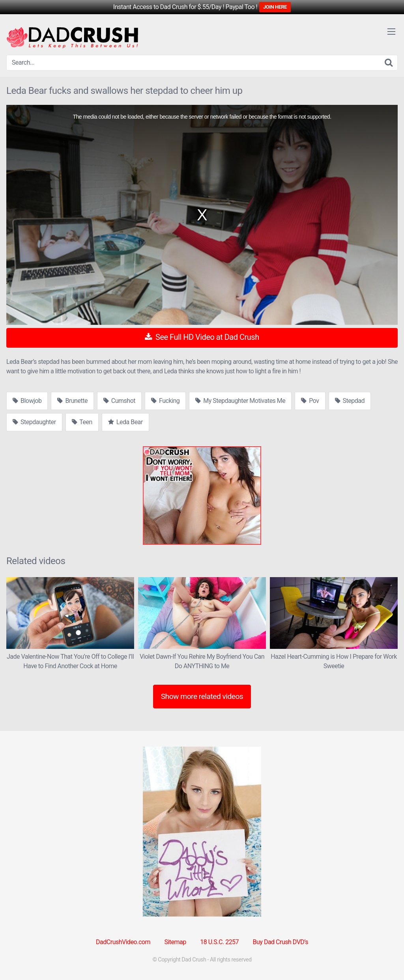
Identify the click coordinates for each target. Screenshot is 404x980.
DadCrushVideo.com (123, 942)
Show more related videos (202, 696)
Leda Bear (125, 422)
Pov (310, 401)
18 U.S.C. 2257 (219, 942)
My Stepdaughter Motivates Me (240, 401)
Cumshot (119, 401)
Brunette (72, 401)
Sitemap (175, 942)
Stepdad (350, 401)
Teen (82, 422)
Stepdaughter (34, 422)
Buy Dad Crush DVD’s (281, 942)
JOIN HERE (275, 7)
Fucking (165, 401)
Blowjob (27, 401)
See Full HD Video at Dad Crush (202, 337)
